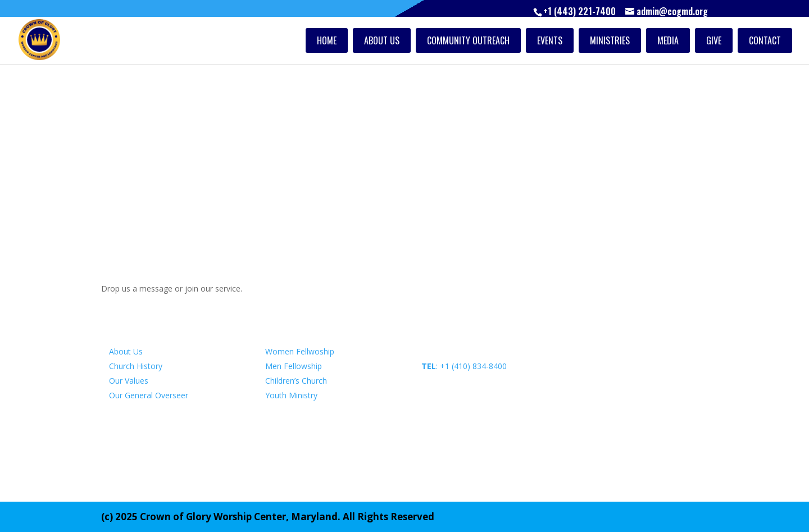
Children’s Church (296, 381)
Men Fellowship (294, 366)
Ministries (610, 40)
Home (327, 40)
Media (668, 40)
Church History (136, 366)
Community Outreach (468, 40)
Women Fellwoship (300, 351)
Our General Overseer (149, 395)
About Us (382, 40)
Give (714, 40)
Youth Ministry (291, 395)
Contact (765, 40)
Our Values (129, 381)
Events (550, 40)
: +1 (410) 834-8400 (464, 366)
